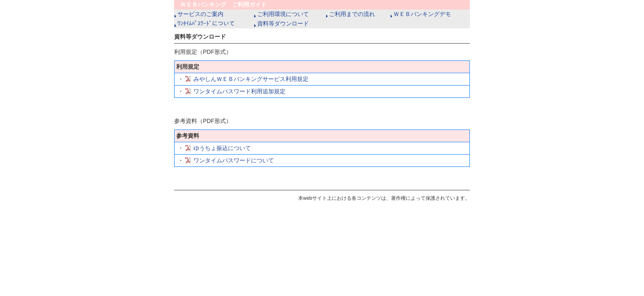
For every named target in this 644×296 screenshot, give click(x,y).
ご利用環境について (282, 14)
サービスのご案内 (199, 14)
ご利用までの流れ (351, 14)
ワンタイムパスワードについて (234, 160)
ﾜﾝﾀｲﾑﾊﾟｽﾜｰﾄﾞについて (205, 23)
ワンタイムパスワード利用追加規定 (239, 91)
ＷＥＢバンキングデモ (421, 14)
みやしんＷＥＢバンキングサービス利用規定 (251, 79)
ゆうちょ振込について (222, 148)
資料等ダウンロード (282, 23)
